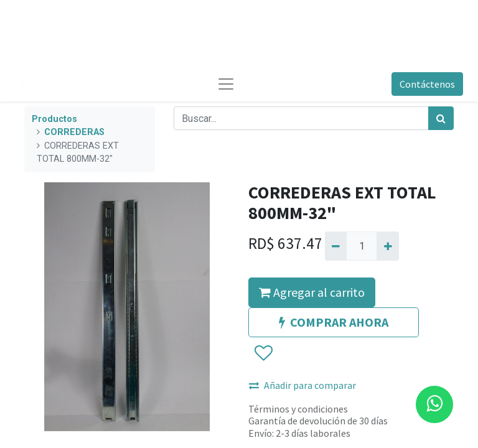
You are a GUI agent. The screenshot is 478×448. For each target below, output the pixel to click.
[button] (263, 353)
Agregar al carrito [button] (312, 292)
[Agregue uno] (387, 246)
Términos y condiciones (298, 409)
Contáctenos (427, 84)
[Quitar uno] (336, 246)
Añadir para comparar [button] (302, 385)
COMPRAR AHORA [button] (334, 322)
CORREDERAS (74, 132)
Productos (54, 119)
